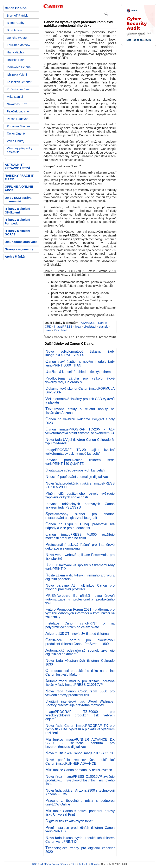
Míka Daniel (15, 97)
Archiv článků (15, 257)
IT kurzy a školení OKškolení (17, 211)
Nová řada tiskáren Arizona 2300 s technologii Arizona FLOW (80, 792)
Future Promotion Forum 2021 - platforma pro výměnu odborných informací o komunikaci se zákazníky (80, 613)
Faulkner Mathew (18, 45)
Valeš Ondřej (15, 141)
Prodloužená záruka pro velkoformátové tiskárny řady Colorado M (80, 380)
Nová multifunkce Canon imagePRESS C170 (79, 753)
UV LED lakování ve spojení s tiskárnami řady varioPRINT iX (80, 567)
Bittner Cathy (16, 23)
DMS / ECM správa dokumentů (18, 200)
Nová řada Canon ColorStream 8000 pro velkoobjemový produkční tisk (80, 693)
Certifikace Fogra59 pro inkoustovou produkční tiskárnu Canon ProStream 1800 (80, 642)
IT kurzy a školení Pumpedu (17, 222)
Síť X (74, 864)
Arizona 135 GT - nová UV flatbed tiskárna (77, 634)
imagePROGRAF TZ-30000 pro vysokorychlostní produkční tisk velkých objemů (80, 715)
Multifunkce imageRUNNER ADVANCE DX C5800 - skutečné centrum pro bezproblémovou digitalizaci (80, 743)
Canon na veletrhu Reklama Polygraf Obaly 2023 (80, 421)
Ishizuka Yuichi (17, 75)
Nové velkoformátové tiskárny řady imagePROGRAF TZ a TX (80, 353)
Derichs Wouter (17, 38)
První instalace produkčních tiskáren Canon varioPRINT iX (80, 829)
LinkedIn (84, 864)
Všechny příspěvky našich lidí (20, 150)
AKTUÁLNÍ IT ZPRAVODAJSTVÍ (17, 166)
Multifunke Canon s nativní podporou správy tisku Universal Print (80, 813)
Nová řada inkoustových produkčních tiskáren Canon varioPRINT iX (80, 840)
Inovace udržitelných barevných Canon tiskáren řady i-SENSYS (80, 506)
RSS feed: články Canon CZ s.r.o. (50, 864)
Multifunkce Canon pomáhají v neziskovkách (79, 770)
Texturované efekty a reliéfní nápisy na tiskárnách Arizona (80, 411)
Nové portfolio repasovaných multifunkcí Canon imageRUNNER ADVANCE (80, 762)
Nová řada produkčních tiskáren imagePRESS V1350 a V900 (80, 485)
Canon (103, 323)
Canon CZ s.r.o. (16, 8)
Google (95, 864)
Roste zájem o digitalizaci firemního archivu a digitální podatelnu (80, 577)
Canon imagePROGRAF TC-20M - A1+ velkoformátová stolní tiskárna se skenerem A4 (80, 431)
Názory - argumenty (19, 249)
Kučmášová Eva (18, 89)
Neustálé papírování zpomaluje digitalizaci (77, 477)
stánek (103, 327)
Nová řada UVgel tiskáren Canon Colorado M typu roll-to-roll (80, 441)
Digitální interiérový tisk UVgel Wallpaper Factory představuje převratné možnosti (80, 703)
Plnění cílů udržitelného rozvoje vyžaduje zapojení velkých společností (80, 495)
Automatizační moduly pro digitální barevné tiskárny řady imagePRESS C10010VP (80, 683)
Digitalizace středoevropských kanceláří (75, 470)
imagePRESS (63, 327)
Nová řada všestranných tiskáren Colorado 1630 (80, 662)
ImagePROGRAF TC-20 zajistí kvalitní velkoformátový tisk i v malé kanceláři (80, 452)
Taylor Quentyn (17, 134)
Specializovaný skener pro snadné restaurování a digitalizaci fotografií (80, 516)
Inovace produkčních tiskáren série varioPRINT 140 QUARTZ (80, 462)
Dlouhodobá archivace (21, 242)
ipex (78, 327)
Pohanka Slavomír (19, 126)
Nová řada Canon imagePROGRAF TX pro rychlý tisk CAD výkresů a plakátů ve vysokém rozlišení (80, 729)
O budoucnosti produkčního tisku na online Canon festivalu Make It (80, 673)
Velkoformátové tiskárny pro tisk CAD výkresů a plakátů (80, 401)
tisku (48, 330)
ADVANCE (88, 323)
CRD (48, 327)
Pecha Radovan (18, 119)
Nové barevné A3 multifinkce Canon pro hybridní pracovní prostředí (80, 587)
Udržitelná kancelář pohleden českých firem (78, 372)
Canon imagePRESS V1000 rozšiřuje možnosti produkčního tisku (80, 536)
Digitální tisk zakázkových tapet (69, 821)
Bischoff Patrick (17, 16)
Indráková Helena (19, 67)
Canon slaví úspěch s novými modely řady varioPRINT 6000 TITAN (80, 363)
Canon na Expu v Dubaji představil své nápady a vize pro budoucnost (80, 526)
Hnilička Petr (15, 60)
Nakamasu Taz (17, 104)
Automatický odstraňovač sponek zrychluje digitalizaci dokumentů (80, 652)
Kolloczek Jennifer (19, 82)
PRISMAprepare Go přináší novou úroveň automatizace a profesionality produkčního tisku (80, 599)
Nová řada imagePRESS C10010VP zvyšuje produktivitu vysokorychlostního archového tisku (80, 780)
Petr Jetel (60, 330)
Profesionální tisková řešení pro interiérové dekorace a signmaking (80, 546)
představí (90, 327)
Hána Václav (15, 52)
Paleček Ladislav (18, 111)
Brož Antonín (15, 30)
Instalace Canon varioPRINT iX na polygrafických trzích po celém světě (80, 625)
